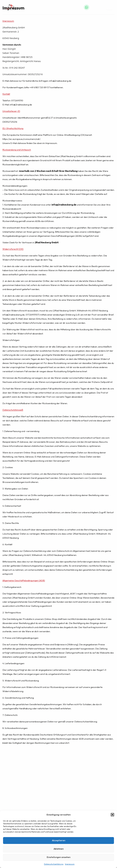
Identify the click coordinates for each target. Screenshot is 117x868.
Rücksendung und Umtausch (17, 150)
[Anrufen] (94, 7)
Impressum (70, 864)
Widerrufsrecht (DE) (13, 249)
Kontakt (6, 94)
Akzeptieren (59, 840)
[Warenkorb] (102, 7)
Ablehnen (59, 849)
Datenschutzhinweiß (13, 410)
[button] (112, 815)
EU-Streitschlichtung (13, 128)
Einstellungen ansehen (59, 857)
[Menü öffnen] (109, 7)
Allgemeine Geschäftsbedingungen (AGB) (24, 580)
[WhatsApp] (87, 7)
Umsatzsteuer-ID (11, 111)
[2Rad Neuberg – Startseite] (11, 7)
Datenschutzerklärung (54, 864)
